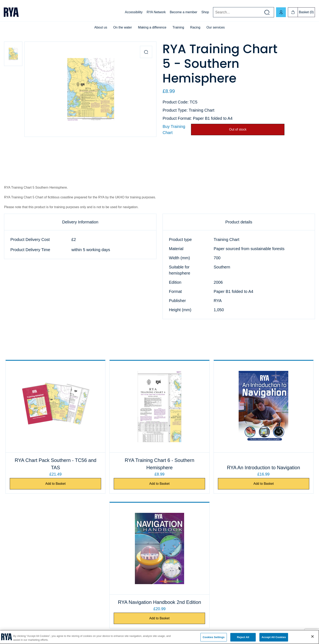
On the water (123, 27)
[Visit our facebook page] (254, 622)
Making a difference (152, 27)
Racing (195, 27)
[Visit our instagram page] (282, 622)
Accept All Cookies (274, 637)
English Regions (250, 568)
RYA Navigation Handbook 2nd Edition (276, 464)
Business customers (174, 537)
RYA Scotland (248, 557)
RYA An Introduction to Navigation (198, 464)
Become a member (184, 12)
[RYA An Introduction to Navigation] (198, 407)
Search (213, 12)
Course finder (91, 557)
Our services (216, 27)
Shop (205, 12)
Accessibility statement (19, 589)
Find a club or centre (96, 547)
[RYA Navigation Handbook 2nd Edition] (276, 407)
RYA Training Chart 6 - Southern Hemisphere (121, 464)
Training (178, 27)
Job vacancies (13, 547)
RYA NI (244, 547)
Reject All (243, 637)
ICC (85, 568)
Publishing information (175, 578)
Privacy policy (13, 578)
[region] (159, 637)
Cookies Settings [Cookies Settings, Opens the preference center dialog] (214, 637)
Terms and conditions (175, 568)
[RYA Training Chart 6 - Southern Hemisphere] (121, 407)
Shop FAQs (168, 547)
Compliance (12, 568)
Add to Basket (43, 484)
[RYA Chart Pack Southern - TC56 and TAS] (43, 407)
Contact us (11, 537)
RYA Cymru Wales (251, 537)
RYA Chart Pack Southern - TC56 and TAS (43, 464)
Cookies (9, 557)
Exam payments (93, 537)
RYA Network (156, 12)
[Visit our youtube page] (268, 622)
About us (101, 27)
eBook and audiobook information (182, 557)
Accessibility (134, 12)
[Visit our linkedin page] (297, 622)
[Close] (312, 636)
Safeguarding (91, 578)
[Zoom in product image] (146, 52)
